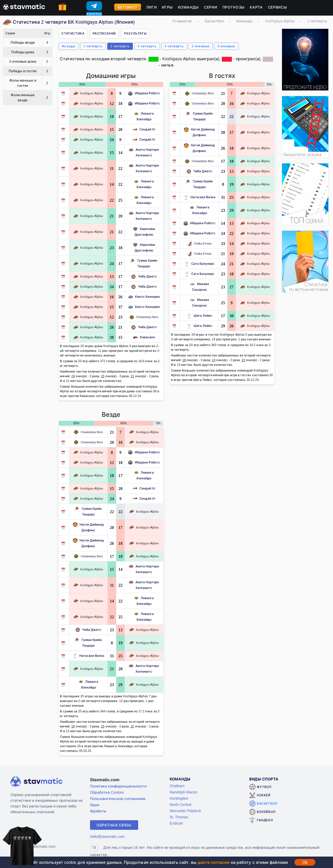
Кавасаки (144, 337)
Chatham (177, 786)
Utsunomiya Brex (144, 317)
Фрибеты (98, 811)
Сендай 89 (144, 129)
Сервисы (277, 7)
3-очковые (226, 46)
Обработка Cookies (107, 792)
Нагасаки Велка (200, 197)
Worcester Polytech (185, 811)
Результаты (135, 33)
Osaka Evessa (199, 243)
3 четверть (147, 46)
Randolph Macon (183, 792)
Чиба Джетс (144, 276)
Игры (167, 7)
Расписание (104, 33)
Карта (256, 7)
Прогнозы (234, 7)
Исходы (69, 46)
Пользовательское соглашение (118, 799)
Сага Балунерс (199, 264)
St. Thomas (179, 817)
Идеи (95, 805)
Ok (305, 862)
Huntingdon (179, 798)
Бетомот (128, 7)
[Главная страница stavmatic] (24, 6)
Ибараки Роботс (144, 93)
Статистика (73, 33)
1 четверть (93, 46)
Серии (211, 7)
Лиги (152, 7)
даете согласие (214, 862)
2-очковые (201, 46)
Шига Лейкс (200, 316)
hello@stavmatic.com (107, 836)
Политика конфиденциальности (118, 786)
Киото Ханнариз (144, 297)
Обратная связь (114, 825)
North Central (180, 804)
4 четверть (174, 46)
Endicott (176, 823)
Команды (188, 7)
